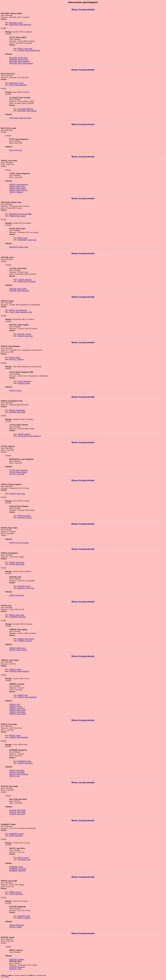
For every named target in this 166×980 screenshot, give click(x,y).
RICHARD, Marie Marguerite (20, 61)
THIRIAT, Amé (15, 704)
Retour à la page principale (83, 9)
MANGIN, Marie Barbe (17, 810)
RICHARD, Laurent (16, 23)
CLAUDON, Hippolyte (25, 109)
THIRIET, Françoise (25, 641)
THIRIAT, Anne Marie (17, 708)
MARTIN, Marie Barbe (18, 412)
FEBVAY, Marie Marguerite (19, 774)
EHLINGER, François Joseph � (20, 214)
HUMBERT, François (16, 834)
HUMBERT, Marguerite (18, 617)
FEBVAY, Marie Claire (17, 186)
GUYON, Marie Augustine (18, 470)
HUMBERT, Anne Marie (18, 869)
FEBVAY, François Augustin (19, 543)
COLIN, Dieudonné (24, 381)
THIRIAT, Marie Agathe (18, 710)
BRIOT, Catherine (24, 918)
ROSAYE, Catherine (17, 359)
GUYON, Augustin (24, 434)
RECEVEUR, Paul (16, 150)
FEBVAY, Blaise (15, 357)
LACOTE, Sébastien (24, 280)
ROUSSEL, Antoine (24, 334)
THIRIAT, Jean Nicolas (17, 712)
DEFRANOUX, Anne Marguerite (29, 436)
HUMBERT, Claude (24, 761)
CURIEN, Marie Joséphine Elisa (29, 50)
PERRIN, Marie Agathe (18, 216)
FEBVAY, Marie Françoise (18, 190)
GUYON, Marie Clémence (18, 472)
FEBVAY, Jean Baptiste (17, 410)
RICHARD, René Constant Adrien (21, 63)
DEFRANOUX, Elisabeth (27, 282)
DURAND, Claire (15, 969)
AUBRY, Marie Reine (17, 564)
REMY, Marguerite (16, 836)
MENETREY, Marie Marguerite (20, 25)
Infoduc (7, 977)
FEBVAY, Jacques (15, 390)
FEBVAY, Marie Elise (17, 595)
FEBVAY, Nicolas (15, 892)
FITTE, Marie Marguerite (18, 85)
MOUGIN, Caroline (25, 518)
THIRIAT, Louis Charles (18, 714)
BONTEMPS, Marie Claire (27, 240)
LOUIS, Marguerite (16, 894)
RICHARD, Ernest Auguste (19, 60)
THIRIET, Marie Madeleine (19, 737)
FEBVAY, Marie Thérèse (18, 188)
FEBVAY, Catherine (16, 192)
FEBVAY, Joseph (15, 735)
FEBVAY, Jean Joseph (17, 562)
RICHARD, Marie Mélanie (27, 111)
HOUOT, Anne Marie (25, 763)
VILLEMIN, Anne (24, 860)
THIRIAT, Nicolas (16, 706)
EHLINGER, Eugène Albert (19, 247)
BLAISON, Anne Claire (26, 588)
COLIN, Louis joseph (25, 49)
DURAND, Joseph (24, 586)
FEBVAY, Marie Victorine (18, 650)
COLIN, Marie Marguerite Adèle (21, 312)
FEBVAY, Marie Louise (17, 648)
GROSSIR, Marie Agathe (18, 289)
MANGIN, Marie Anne (17, 814)
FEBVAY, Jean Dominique (18, 310)
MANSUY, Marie (24, 383)
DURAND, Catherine (17, 959)
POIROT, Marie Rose (25, 336)
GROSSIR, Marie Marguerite (19, 291)
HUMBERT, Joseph (16, 867)
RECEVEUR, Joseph (16, 83)
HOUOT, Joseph (23, 858)
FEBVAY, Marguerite (17, 925)
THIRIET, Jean (23, 695)
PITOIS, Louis (22, 238)
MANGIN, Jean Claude (17, 812)
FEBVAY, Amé (14, 776)
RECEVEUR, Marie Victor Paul (20, 118)
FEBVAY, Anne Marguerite (19, 184)
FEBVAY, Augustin (24, 516)
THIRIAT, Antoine (15, 669)
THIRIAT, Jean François (26, 639)
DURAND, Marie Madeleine (19, 671)
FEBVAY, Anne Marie (17, 770)
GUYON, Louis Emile (17, 474)
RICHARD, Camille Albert (19, 58)
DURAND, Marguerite (17, 967)
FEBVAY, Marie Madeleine (27, 697)
